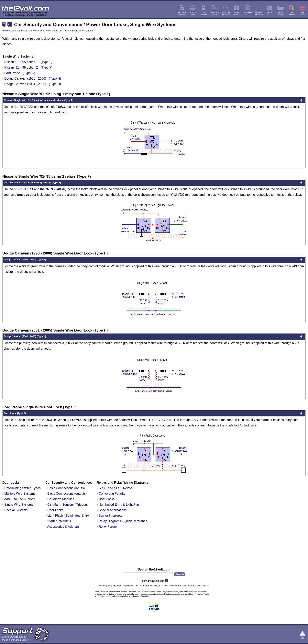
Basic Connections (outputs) (67, 494)
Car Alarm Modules (61, 499)
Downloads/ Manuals (214, 13)
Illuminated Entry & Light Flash (120, 505)
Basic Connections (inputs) (66, 488)
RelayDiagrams (236, 13)
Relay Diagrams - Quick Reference (123, 521)
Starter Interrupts (59, 521)
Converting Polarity (112, 494)
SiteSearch (291, 13)
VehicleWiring (269, 13)
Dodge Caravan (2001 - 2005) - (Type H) (33, 84)
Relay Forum (108, 527)
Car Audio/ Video (193, 13)
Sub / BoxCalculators (259, 13)
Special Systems (16, 510)
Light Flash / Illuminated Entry (68, 516)
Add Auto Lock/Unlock (20, 499)
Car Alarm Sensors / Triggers (67, 505)
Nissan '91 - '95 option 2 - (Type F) (28, 68)
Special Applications (113, 510)
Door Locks (55, 510)
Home (5, 31)
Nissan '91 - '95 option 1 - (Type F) (28, 62)
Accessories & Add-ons (63, 527)
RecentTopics (280, 13)
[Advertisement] (154, 549)
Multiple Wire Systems (20, 494)
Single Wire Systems (19, 505)
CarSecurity (203, 13)
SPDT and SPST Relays (116, 488)
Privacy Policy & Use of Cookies (194, 586)
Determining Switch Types (22, 488)
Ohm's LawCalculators (226, 13)
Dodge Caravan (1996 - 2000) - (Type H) (33, 79)
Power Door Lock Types (57, 31)
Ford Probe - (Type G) (20, 73)
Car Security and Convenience (27, 31)
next (64, 112)
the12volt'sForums (181, 13)
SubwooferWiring (248, 13)
